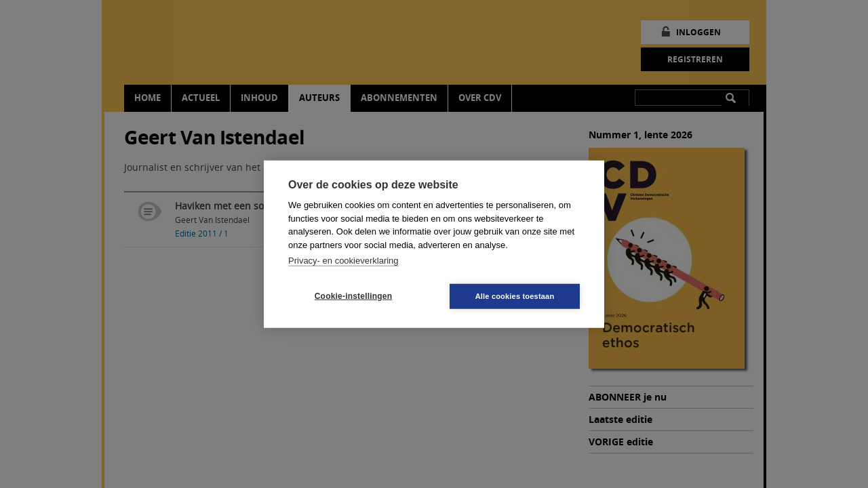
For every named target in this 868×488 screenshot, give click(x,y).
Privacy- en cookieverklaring (343, 261)
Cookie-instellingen (353, 296)
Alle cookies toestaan (515, 296)
